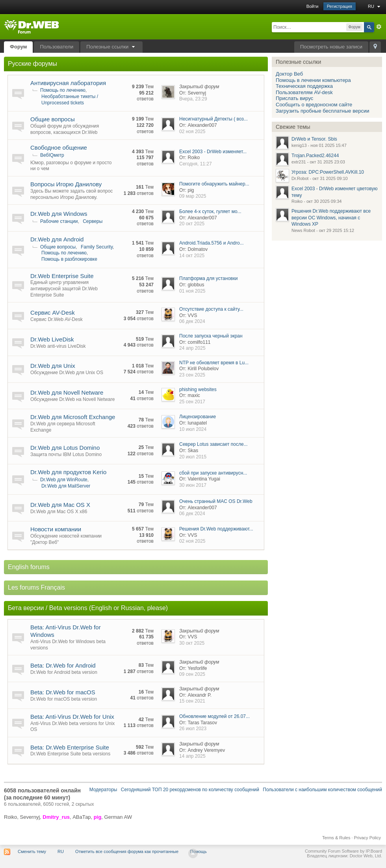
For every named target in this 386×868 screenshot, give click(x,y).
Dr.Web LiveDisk (52, 339)
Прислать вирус (294, 98)
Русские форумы (32, 64)
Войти (313, 6)
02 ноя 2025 (192, 132)
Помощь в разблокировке (69, 259)
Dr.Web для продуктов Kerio (68, 472)
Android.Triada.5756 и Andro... (212, 243)
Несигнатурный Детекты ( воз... (213, 119)
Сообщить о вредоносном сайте (314, 105)
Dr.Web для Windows (59, 214)
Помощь (198, 851)
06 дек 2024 (192, 321)
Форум (18, 47)
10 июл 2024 (193, 429)
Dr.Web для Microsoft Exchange (73, 417)
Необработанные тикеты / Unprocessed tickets (70, 100)
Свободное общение (59, 147)
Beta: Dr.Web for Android (63, 665)
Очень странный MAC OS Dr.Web (216, 501)
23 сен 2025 (192, 375)
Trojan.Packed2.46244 (315, 156)
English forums (29, 567)
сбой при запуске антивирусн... (213, 473)
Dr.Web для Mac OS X (60, 505)
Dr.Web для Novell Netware (67, 392)
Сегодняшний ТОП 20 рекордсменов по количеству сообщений (190, 790)
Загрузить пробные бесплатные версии (322, 111)
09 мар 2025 (193, 196)
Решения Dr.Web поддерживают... (216, 529)
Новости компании (56, 529)
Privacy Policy (367, 838)
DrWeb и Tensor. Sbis (314, 139)
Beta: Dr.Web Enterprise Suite (70, 747)
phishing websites (198, 389)
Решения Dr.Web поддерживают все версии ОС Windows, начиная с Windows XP (331, 218)
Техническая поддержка (304, 86)
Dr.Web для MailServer (66, 486)
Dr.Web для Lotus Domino (65, 448)
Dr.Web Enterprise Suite (62, 276)
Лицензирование (198, 417)
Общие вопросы (53, 119)
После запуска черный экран (211, 336)
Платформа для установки (208, 278)
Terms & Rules (336, 838)
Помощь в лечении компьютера (313, 80)
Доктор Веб (289, 74)
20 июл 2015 (193, 457)
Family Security (97, 247)
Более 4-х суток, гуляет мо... (210, 211)
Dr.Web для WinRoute (64, 480)
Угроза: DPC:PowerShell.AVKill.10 (328, 172)
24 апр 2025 (192, 348)
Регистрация (340, 6)
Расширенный (379, 27)
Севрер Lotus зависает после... (213, 444)
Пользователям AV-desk (304, 92)
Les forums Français (36, 587)
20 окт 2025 (192, 224)
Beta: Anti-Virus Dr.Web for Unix (72, 717)
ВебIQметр (52, 155)
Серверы (93, 221)
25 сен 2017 (192, 402)
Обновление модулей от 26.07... (214, 716)
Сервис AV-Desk (53, 313)
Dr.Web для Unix (53, 366)
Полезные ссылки (111, 47)
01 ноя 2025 (192, 291)
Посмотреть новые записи (331, 47)
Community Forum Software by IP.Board (343, 851)
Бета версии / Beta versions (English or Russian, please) (88, 608)
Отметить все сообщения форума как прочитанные (127, 851)
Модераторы (103, 790)
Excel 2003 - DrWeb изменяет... (213, 152)
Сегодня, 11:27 (196, 164)
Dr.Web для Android (57, 239)
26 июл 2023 (193, 729)
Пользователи (57, 47)
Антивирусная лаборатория (68, 83)
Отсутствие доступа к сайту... (211, 309)
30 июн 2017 (193, 485)
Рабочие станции (59, 221)
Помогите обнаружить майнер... (214, 184)
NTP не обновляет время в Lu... (214, 363)
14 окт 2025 (192, 256)
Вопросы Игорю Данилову (66, 184)
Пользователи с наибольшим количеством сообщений (322, 790)
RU (375, 6)
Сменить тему (32, 851)
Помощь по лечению (63, 90)
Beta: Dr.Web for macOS (63, 692)
